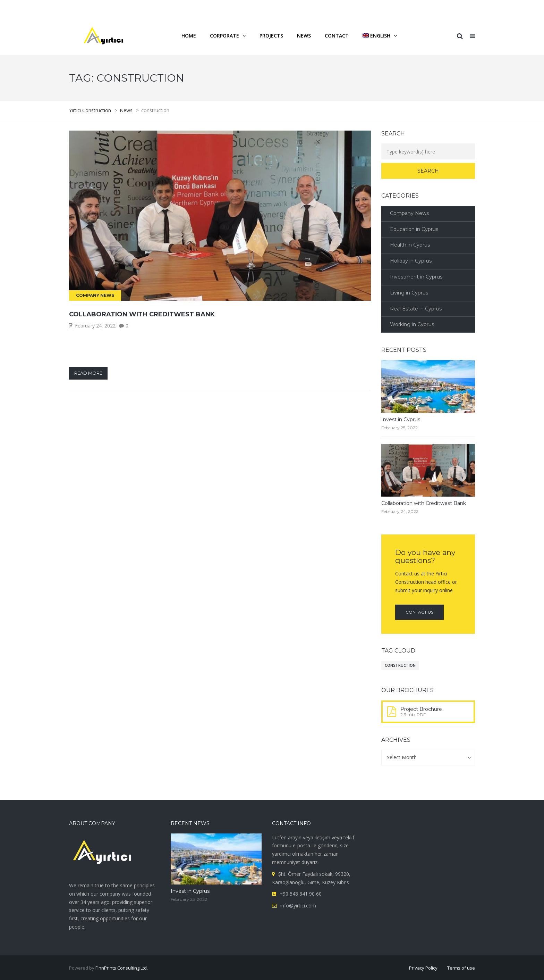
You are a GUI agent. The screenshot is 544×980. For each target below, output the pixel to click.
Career (391, 8)
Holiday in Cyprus (411, 261)
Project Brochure (421, 709)
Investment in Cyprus (416, 277)
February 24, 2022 (95, 326)
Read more (88, 373)
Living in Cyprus (409, 293)
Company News (95, 295)
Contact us (419, 612)
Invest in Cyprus (401, 420)
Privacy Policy (423, 968)
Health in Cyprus (410, 245)
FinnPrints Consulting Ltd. (122, 968)
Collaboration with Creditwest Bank (142, 314)
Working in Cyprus (412, 324)
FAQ (414, 8)
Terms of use (461, 968)
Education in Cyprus (414, 229)
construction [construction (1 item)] (400, 665)
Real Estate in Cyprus (416, 309)
